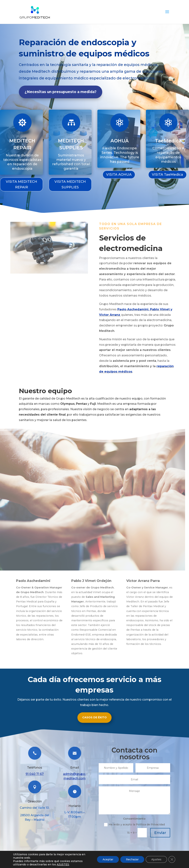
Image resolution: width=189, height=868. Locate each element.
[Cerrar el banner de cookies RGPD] (172, 859)
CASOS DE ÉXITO (94, 717)
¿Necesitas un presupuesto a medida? (61, 92)
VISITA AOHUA (119, 175)
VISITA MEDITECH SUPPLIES (70, 185)
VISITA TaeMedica (167, 175)
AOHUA (120, 140)
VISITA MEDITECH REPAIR (21, 185)
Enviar (160, 833)
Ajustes (156, 859)
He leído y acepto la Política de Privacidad (134, 825)
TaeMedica (168, 140)
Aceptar (108, 859)
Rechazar (132, 859)
